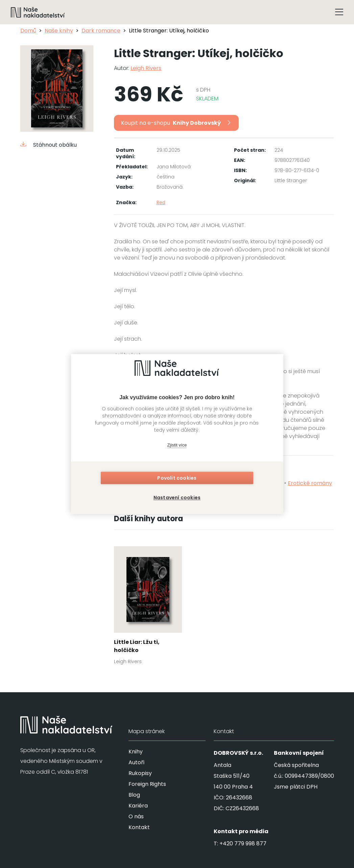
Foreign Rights (147, 784)
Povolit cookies (177, 479)
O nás (136, 816)
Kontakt (139, 827)
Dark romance (101, 31)
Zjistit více (177, 446)
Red (161, 202)
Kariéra (138, 806)
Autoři (136, 762)
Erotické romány (310, 483)
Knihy (136, 752)
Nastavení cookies (177, 497)
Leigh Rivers (146, 68)
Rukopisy (140, 773)
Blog (134, 795)
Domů (28, 31)
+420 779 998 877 (243, 843)
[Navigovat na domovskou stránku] (38, 12)
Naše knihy (59, 31)
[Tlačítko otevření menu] (339, 12)
